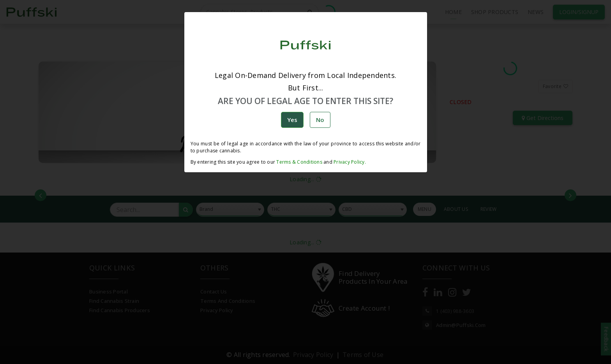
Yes (292, 120)
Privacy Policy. (349, 162)
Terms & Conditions (299, 162)
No (320, 120)
